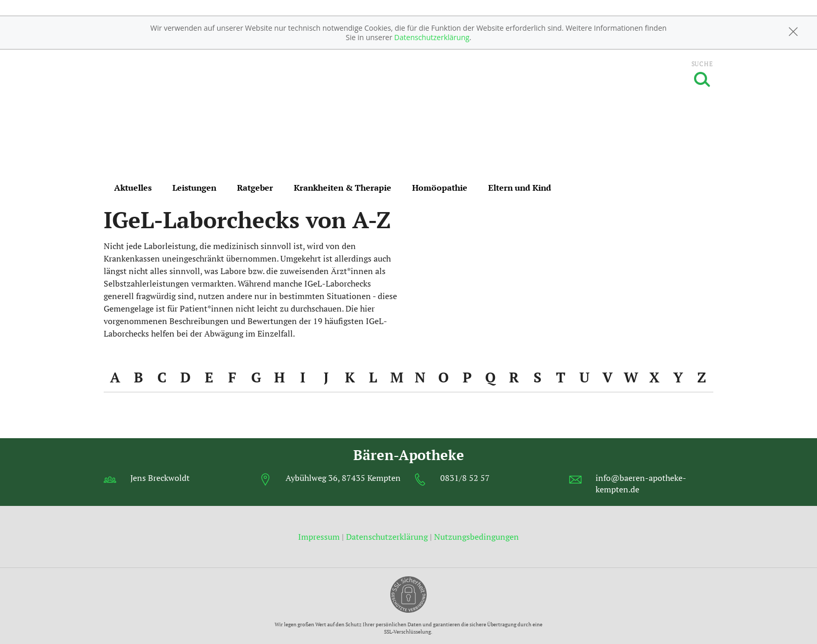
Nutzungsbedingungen (476, 537)
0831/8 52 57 (465, 478)
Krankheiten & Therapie (343, 188)
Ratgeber (255, 188)
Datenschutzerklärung (432, 37)
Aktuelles (133, 188)
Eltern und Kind (520, 188)
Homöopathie (440, 188)
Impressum (320, 537)
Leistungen (194, 188)
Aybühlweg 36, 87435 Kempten (343, 478)
